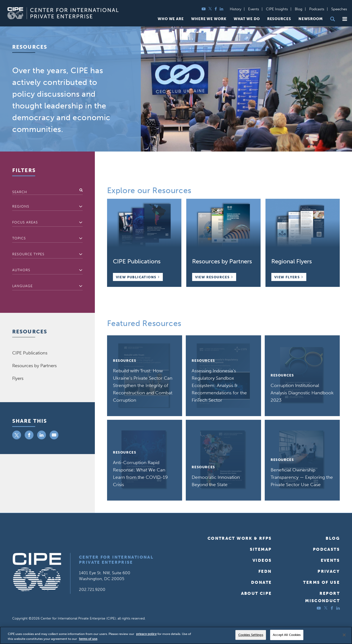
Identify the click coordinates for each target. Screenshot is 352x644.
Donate (261, 582)
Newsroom (311, 19)
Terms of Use (321, 582)
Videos (262, 560)
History (236, 9)
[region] (176, 635)
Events (254, 9)
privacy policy (146, 634)
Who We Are (171, 19)
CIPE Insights (277, 9)
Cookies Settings (251, 635)
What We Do (247, 19)
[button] (345, 19)
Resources (279, 19)
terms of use (88, 639)
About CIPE (256, 593)
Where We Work (209, 19)
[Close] (344, 635)
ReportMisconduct (322, 597)
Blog (299, 9)
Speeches (339, 9)
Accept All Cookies (287, 635)
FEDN (265, 571)
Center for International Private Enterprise (116, 560)
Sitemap (261, 549)
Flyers (18, 378)
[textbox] (47, 206)
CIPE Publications (30, 353)
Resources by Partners (34, 366)
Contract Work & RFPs (240, 538)
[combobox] (47, 207)
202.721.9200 (92, 589)
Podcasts (317, 9)
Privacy (329, 571)
